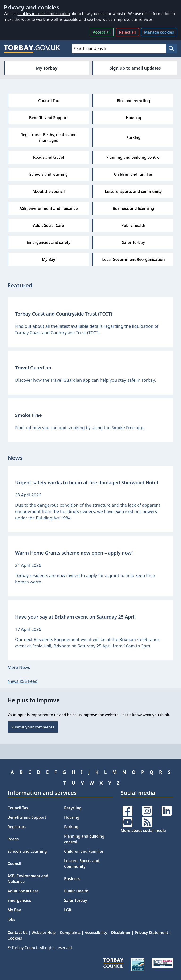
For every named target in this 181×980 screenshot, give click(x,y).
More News (19, 667)
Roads (13, 839)
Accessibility (96, 933)
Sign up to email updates (135, 68)
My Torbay (47, 68)
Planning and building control (84, 839)
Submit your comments (33, 727)
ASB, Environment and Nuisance (28, 879)
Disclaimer (121, 933)
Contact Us (18, 933)
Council (14, 864)
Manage (159, 32)
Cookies (15, 938)
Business (72, 879)
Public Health (76, 891)
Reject (127, 32)
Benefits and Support (27, 817)
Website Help (44, 933)
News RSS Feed (23, 681)
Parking (71, 827)
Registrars (17, 827)
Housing (72, 817)
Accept (102, 32)
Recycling (73, 808)
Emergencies (19, 900)
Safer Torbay (76, 900)
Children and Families (84, 851)
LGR (68, 910)
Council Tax (18, 808)
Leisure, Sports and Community (82, 864)
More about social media (143, 830)
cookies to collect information (44, 14)
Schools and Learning (27, 851)
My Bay (14, 910)
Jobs (11, 919)
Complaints (70, 933)
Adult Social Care (23, 891)
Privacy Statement (151, 933)
